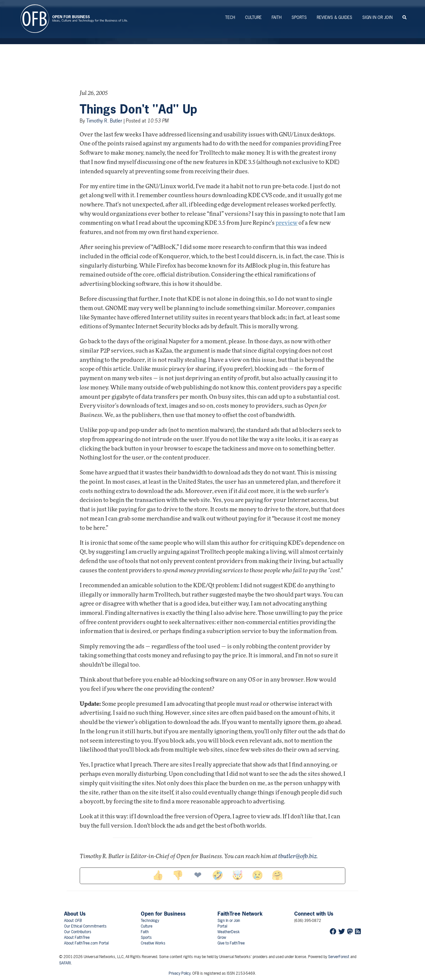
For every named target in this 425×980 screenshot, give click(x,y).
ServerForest (339, 957)
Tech (230, 17)
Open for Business (163, 914)
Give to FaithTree (231, 943)
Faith (277, 17)
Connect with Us (314, 914)
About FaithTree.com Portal (86, 943)
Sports (299, 17)
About (73, 921)
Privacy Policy (179, 973)
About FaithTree (77, 938)
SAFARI (65, 963)
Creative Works (153, 943)
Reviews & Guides (335, 17)
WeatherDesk (229, 932)
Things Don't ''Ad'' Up (138, 109)
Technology (150, 921)
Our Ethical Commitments (85, 926)
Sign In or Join (377, 17)
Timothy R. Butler (104, 121)
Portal (222, 926)
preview (287, 223)
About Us (75, 914)
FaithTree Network (240, 914)
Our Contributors (78, 932)
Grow (222, 938)
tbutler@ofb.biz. (298, 857)
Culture (253, 17)
